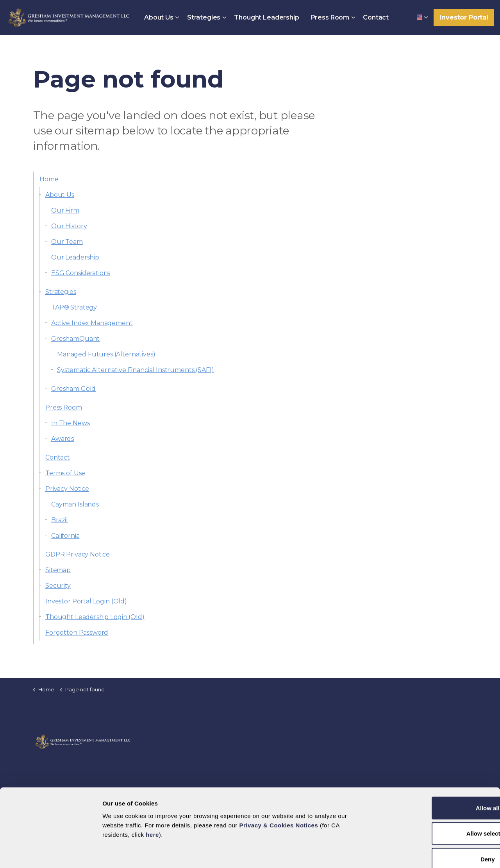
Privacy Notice (67, 489)
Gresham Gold (73, 389)
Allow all (435, 765)
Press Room (330, 17)
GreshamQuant (75, 339)
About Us (159, 17)
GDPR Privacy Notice (78, 554)
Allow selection (435, 791)
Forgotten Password (77, 633)
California (65, 536)
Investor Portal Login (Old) (86, 601)
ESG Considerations (81, 273)
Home (49, 179)
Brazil (60, 520)
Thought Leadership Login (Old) (95, 617)
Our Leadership (75, 257)
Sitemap (58, 570)
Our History (69, 226)
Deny (435, 817)
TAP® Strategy (74, 307)
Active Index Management (92, 323)
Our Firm (65, 210)
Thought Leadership (266, 17)
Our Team (67, 242)
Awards (62, 439)
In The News (70, 423)
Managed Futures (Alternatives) (106, 354)
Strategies (204, 17)
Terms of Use (65, 473)
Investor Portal (464, 18)
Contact (376, 17)
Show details (331, 853)
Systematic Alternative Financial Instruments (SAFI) (135, 370)
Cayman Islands (75, 504)
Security (58, 586)
